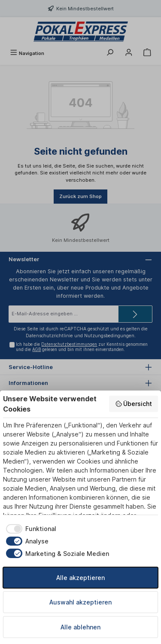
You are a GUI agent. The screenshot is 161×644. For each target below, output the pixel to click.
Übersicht (134, 404)
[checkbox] (30, 529)
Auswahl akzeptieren (80, 602)
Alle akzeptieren (80, 578)
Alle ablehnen (80, 627)
